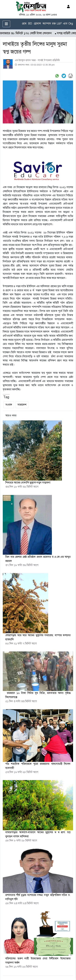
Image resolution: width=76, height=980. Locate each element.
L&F (59, 23)
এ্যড (65, 23)
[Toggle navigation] (6, 24)
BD (30, 23)
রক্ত (54, 23)
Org (71, 23)
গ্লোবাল (37, 23)
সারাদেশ (22, 405)
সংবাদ (9, 405)
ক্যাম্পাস (47, 23)
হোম (24, 23)
